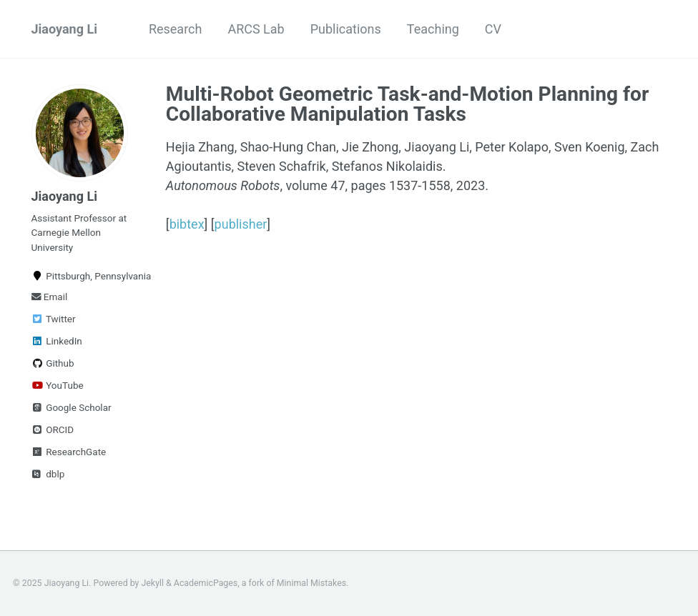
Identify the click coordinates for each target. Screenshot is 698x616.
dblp (48, 474)
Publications (346, 29)
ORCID (53, 429)
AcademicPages (206, 583)
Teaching (433, 29)
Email (50, 297)
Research (176, 29)
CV (493, 29)
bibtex (187, 224)
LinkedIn (57, 341)
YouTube (58, 385)
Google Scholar (72, 407)
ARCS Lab (256, 29)
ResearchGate (69, 452)
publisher (241, 224)
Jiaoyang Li (64, 29)
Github (53, 363)
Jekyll (153, 583)
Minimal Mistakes (311, 583)
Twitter (54, 319)
